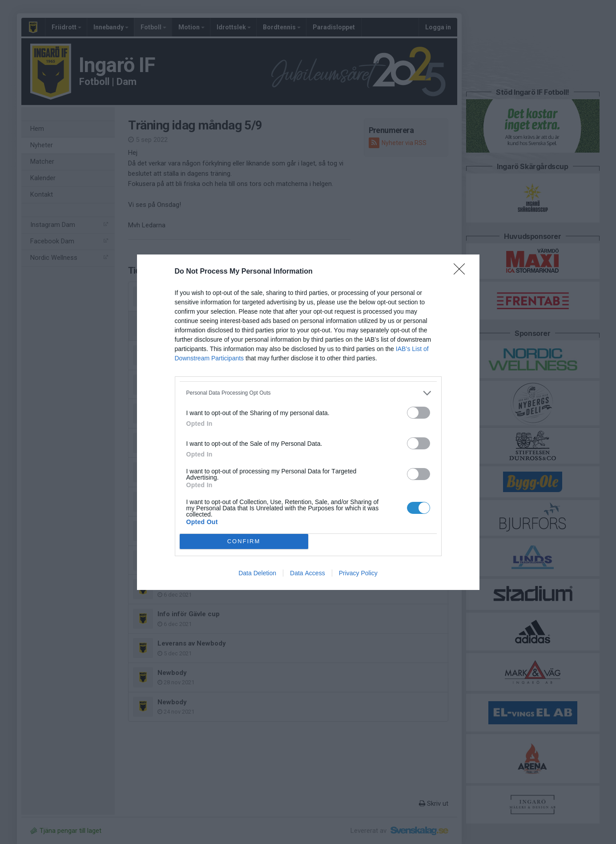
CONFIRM (244, 541)
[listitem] (308, 393)
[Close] (462, 272)
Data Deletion (257, 573)
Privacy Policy (358, 573)
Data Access (308, 573)
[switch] (419, 413)
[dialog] (308, 422)
